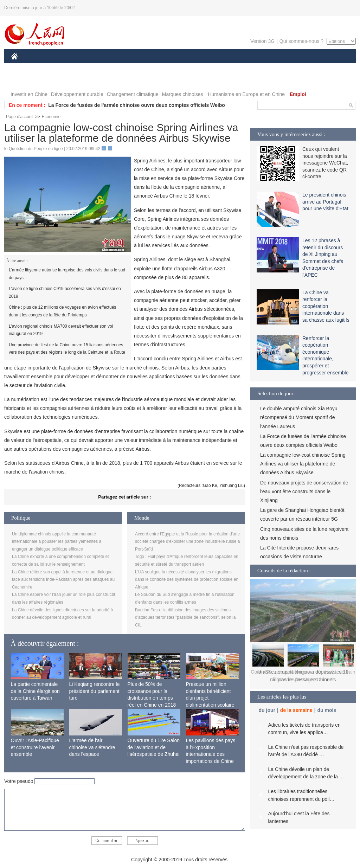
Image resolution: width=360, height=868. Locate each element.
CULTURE (178, 66)
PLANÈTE (240, 66)
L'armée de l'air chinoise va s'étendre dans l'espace (92, 747)
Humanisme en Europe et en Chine (246, 94)
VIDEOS (25, 80)
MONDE (86, 66)
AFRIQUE (115, 66)
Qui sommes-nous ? (301, 41)
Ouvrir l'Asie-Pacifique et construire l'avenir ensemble (35, 747)
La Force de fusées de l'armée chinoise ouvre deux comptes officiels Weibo (137, 105)
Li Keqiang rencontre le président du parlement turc (95, 691)
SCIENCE (146, 66)
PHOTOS (331, 66)
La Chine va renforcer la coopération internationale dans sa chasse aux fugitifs (326, 306)
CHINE (23, 66)
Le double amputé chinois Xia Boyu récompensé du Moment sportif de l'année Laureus (299, 417)
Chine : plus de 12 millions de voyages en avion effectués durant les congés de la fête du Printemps (62, 311)
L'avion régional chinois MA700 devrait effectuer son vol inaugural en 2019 (61, 330)
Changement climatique (133, 94)
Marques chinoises (183, 94)
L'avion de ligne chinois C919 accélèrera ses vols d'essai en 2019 (65, 292)
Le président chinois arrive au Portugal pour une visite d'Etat (325, 202)
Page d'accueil (20, 117)
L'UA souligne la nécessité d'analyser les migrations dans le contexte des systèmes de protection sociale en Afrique (187, 580)
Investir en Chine (29, 94)
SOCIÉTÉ (209, 66)
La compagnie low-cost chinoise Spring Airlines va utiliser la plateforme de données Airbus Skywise (303, 464)
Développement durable (77, 94)
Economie (51, 117)
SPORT (268, 66)
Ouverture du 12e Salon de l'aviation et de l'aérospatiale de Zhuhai (154, 747)
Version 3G (262, 41)
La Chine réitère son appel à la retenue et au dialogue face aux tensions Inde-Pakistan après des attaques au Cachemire (63, 580)
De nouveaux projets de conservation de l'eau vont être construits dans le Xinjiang (304, 491)
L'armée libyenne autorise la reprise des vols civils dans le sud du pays (67, 274)
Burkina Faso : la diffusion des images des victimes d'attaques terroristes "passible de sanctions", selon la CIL (185, 618)
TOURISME (298, 66)
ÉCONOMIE (54, 66)
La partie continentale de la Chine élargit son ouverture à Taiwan (35, 691)
